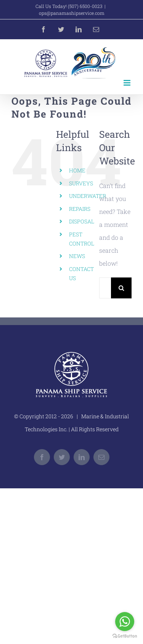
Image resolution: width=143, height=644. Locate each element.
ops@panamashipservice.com (72, 13)
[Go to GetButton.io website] (125, 636)
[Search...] (105, 288)
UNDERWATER (88, 196)
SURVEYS (81, 183)
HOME (77, 170)
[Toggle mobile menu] (128, 83)
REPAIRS (80, 209)
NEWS (77, 256)
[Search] (121, 288)
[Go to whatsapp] (125, 622)
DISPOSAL (82, 221)
